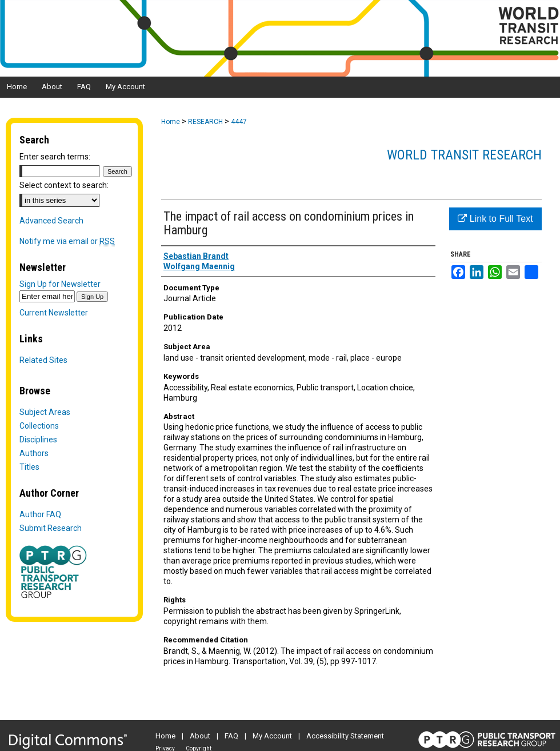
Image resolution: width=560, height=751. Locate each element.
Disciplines (38, 440)
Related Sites (43, 360)
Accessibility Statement (345, 736)
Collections (39, 426)
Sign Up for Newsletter (60, 284)
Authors (34, 453)
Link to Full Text (495, 219)
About (200, 736)
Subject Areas (45, 412)
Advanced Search (51, 221)
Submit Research (51, 528)
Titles (29, 467)
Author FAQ (40, 514)
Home (171, 122)
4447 (239, 122)
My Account (272, 736)
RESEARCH (205, 122)
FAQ (231, 736)
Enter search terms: (55, 157)
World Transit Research (464, 155)
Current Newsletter (54, 313)
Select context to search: (64, 185)
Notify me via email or (67, 241)
